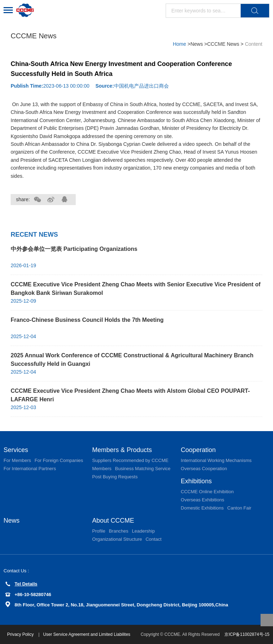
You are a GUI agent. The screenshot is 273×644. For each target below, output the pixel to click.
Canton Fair (239, 508)
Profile (99, 531)
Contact (153, 539)
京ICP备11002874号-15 (247, 634)
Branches (119, 531)
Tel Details (21, 584)
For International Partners (30, 469)
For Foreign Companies (59, 460)
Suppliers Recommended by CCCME (130, 460)
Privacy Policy (21, 634)
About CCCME (113, 521)
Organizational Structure (117, 539)
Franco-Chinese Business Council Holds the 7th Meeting (87, 320)
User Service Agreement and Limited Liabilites (87, 634)
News (197, 44)
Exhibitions (196, 481)
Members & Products (122, 450)
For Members (17, 460)
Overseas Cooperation (204, 469)
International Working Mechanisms (216, 460)
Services (16, 450)
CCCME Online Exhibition (207, 492)
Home (179, 44)
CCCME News (223, 44)
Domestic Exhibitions (202, 508)
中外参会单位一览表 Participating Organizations (74, 249)
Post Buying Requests (115, 477)
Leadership (143, 531)
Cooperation (198, 450)
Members (102, 469)
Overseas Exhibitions (203, 500)
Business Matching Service (143, 469)
